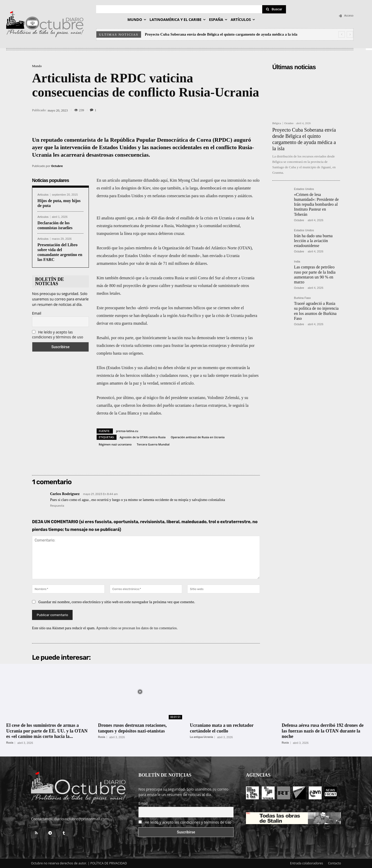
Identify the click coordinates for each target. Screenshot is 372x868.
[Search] (274, 9)
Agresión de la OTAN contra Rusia (143, 437)
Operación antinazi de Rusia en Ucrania (198, 437)
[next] (350, 34)
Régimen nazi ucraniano (115, 444)
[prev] (342, 34)
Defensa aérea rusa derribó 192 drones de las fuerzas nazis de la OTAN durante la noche (323, 731)
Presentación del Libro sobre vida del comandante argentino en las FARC (60, 252)
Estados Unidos (304, 189)
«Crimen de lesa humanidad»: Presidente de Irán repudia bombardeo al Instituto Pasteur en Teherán (316, 204)
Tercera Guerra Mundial (153, 444)
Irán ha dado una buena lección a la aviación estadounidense (313, 241)
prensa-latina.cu (127, 431)
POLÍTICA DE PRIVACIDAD (109, 863)
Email (37, 313)
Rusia (10, 743)
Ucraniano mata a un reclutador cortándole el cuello (222, 728)
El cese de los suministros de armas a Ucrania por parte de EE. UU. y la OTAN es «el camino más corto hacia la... (47, 731)
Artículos (43, 195)
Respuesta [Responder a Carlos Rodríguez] (57, 506)
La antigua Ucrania (201, 737)
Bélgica (277, 123)
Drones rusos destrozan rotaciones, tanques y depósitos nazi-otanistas (133, 728)
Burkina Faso (302, 298)
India (297, 262)
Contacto (335, 863)
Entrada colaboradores (307, 863)
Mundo (37, 66)
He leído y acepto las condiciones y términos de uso (58, 335)
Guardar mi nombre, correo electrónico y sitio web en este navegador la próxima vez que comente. (117, 602)
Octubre (57, 166)
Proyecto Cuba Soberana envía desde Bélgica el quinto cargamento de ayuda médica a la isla (221, 34)
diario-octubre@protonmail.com (81, 819)
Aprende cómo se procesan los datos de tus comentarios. (137, 628)
